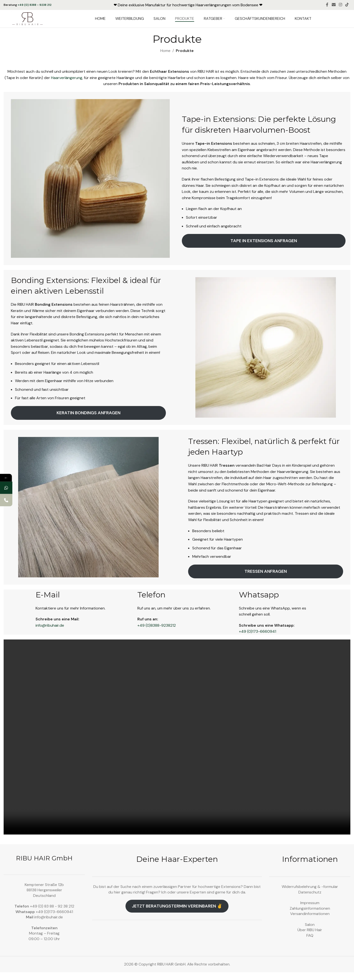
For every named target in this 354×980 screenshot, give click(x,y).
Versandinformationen (310, 922)
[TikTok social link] (347, 5)
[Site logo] (36, 22)
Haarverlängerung (67, 85)
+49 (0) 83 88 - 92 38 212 (52, 914)
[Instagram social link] (340, 5)
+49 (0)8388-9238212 (157, 633)
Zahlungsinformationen (310, 916)
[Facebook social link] (327, 5)
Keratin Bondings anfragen (88, 421)
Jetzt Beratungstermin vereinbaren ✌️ (177, 914)
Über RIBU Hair (310, 938)
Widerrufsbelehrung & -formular (310, 895)
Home (165, 59)
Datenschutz (310, 900)
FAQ (310, 943)
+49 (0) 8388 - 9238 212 (35, 5)
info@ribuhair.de (50, 633)
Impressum (310, 911)
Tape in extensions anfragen (264, 249)
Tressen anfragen (266, 579)
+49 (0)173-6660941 (258, 639)
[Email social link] (334, 5)
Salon (310, 933)
